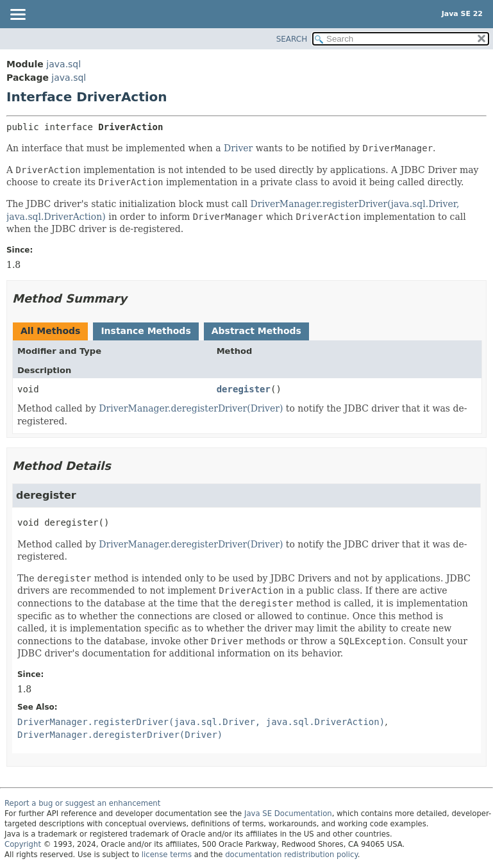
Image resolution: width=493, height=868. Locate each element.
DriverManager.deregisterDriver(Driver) (191, 408)
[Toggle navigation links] (17, 15)
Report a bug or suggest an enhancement (82, 803)
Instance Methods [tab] (146, 331)
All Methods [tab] (50, 331)
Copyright (23, 844)
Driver (238, 148)
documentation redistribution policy (291, 855)
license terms (167, 855)
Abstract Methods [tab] (256, 331)
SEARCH (292, 39)
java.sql (63, 64)
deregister (244, 389)
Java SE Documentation (288, 814)
